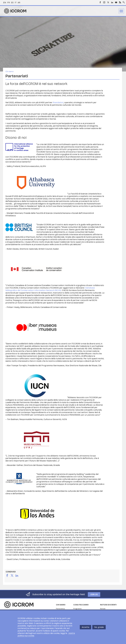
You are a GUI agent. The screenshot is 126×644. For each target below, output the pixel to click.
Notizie (103, 609)
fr (9, 3)
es (12, 3)
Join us (94, 594)
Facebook (100, 2)
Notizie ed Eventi (108, 605)
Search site (123, 2)
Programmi (77, 609)
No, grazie (99, 629)
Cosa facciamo (81, 605)
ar (19, 3)
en (5, 3)
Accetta (85, 629)
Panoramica (60, 609)
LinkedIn (112, 2)
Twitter (108, 2)
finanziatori (58, 102)
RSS (120, 2)
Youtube (116, 2)
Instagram (104, 2)
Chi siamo (10, 72)
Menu (121, 11)
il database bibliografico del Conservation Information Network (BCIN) (50, 289)
